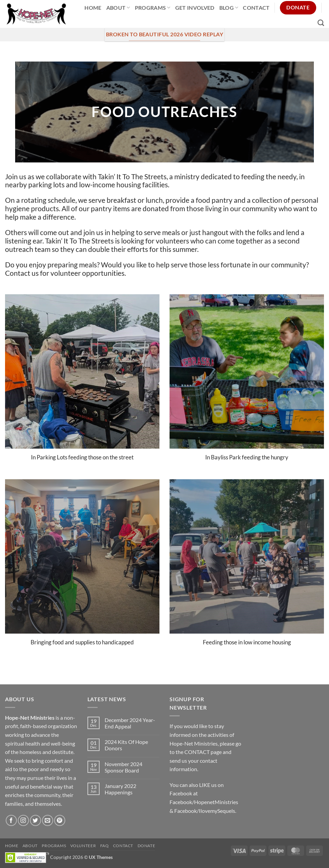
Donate (147, 846)
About (118, 8)
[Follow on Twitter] (35, 820)
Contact (256, 8)
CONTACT (197, 752)
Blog (229, 8)
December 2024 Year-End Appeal (130, 723)
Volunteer (83, 846)
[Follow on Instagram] (23, 820)
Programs (153, 8)
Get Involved (195, 8)
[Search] (321, 23)
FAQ (105, 846)
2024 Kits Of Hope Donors (126, 745)
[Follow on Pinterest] (60, 820)
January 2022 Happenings (120, 789)
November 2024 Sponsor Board (123, 767)
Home (93, 8)
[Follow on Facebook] (11, 820)
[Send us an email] (48, 820)
